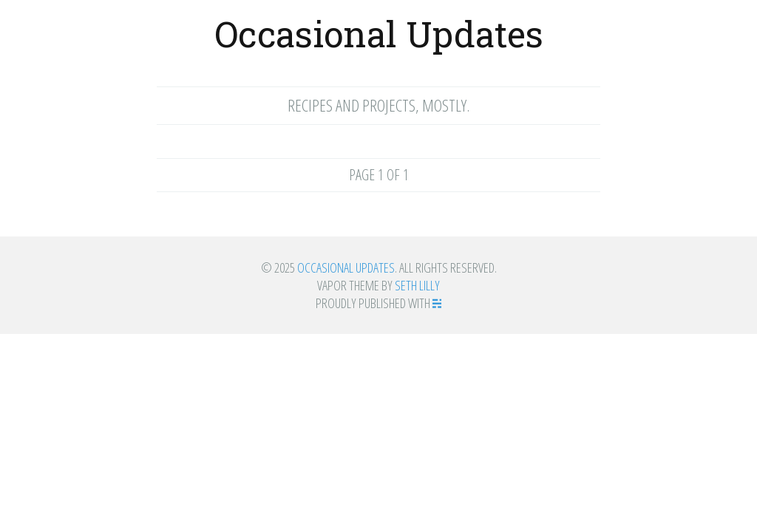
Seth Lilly (417, 285)
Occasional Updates (379, 34)
